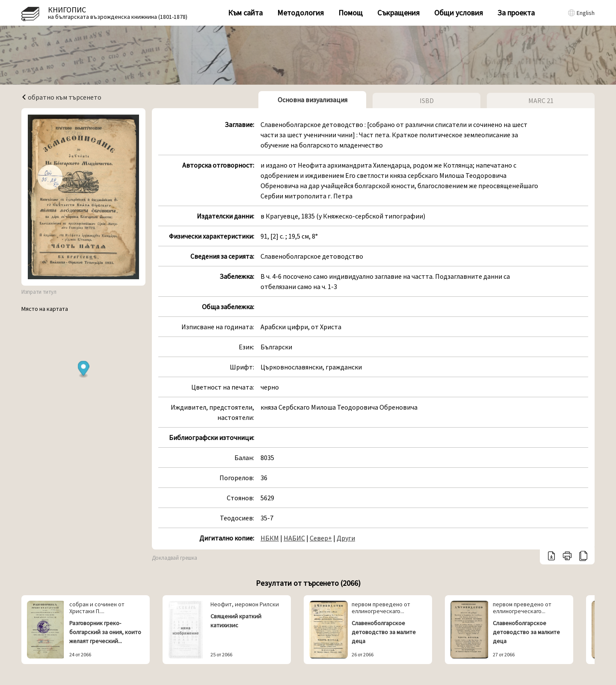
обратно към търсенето (61, 97)
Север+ (321, 538)
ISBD (427, 100)
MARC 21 (541, 100)
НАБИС (294, 538)
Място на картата (45, 309)
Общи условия (459, 13)
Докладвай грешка (175, 558)
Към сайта (245, 13)
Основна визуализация (312, 100)
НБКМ (270, 538)
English (586, 13)
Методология (301, 13)
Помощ (351, 13)
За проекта (516, 13)
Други (346, 538)
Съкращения (398, 13)
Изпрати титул (39, 292)
